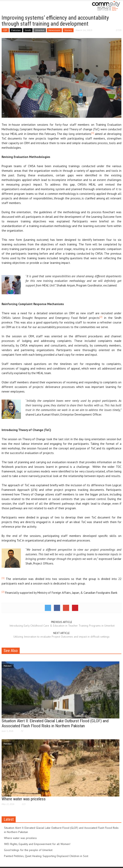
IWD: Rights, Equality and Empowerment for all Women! (37, 844)
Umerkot (40, 30)
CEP (5, 30)
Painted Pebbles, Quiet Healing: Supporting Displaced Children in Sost (46, 856)
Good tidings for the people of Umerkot (28, 850)
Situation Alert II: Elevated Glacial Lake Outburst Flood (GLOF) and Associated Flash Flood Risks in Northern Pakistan (55, 723)
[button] (15, 6)
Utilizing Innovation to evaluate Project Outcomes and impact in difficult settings (61, 637)
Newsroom (54, 30)
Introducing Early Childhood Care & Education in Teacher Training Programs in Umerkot (62, 626)
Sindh (28, 30)
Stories (68, 30)
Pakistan (16, 30)
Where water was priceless (24, 799)
